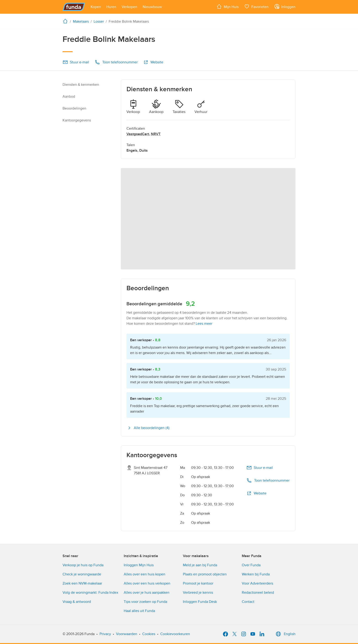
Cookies (149, 634)
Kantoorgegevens (77, 120)
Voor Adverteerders (257, 583)
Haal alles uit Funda (139, 611)
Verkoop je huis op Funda (83, 565)
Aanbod (69, 97)
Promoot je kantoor (198, 583)
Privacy (105, 634)
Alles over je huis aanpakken (147, 593)
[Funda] (74, 7)
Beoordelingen (74, 108)
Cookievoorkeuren (175, 634)
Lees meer (204, 324)
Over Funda (251, 565)
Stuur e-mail (76, 62)
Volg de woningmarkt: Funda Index (90, 593)
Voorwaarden (127, 634)
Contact (248, 602)
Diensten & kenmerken (81, 85)
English (285, 634)
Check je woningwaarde (82, 574)
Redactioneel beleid (258, 593)
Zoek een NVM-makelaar (82, 583)
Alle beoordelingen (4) (148, 428)
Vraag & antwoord (77, 602)
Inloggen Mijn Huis (139, 565)
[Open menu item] (96, 7)
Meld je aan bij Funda (200, 565)
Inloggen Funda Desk (200, 602)
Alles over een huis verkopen (147, 583)
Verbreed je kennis (198, 593)
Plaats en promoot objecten (205, 574)
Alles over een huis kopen (145, 574)
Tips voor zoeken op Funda (145, 602)
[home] (66, 21)
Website (153, 62)
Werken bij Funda (256, 574)
